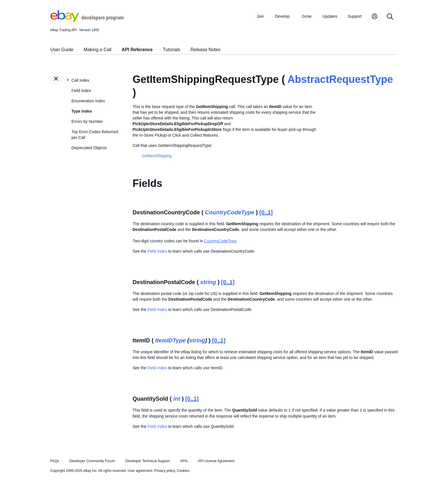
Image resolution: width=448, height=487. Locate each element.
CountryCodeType (230, 212)
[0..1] (266, 212)
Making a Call (98, 50)
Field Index (81, 91)
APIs (184, 461)
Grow (307, 16)
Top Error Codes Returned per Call (95, 135)
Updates (330, 16)
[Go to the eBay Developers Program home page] (87, 20)
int (177, 399)
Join (260, 16)
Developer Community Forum (92, 461)
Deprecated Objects (89, 148)
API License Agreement (216, 461)
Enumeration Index (88, 101)
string (208, 282)
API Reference (137, 50)
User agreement (140, 471)
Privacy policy (165, 471)
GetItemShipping (157, 156)
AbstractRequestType (340, 79)
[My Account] (375, 17)
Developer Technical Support (147, 461)
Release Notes (206, 50)
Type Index (82, 111)
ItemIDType (170, 340)
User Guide (62, 50)
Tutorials (172, 50)
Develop (282, 16)
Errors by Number (87, 121)
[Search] (390, 17)
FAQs (55, 461)
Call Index (80, 80)
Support (355, 16)
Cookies (183, 471)
